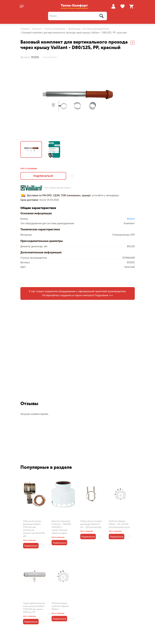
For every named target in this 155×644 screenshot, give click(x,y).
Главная (25, 29)
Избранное (123, 6)
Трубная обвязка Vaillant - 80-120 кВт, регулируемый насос (120, 524)
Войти (113, 6)
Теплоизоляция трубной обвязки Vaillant (60, 606)
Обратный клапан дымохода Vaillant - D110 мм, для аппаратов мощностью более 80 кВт (34, 529)
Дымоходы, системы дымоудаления (88, 29)
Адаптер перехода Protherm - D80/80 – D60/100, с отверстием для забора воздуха (62, 527)
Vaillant (131, 219)
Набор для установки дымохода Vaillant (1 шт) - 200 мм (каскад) (91, 524)
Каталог (37, 29)
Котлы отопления (55, 29)
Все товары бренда (58, 188)
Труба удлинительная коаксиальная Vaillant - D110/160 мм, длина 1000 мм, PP (34, 608)
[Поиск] (78, 16)
